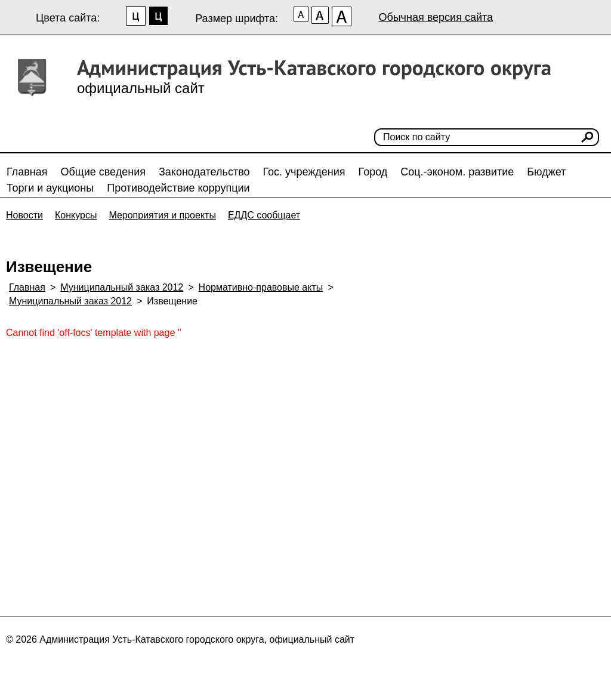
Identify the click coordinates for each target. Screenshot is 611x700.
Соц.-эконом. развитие (457, 172)
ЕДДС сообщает (264, 215)
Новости (24, 215)
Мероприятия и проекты (162, 215)
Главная (27, 172)
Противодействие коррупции (178, 188)
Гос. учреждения (304, 172)
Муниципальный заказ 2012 (122, 287)
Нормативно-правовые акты (261, 287)
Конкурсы (76, 215)
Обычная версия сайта (436, 17)
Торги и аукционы (50, 188)
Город (373, 172)
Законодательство (204, 172)
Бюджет (546, 172)
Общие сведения (103, 172)
